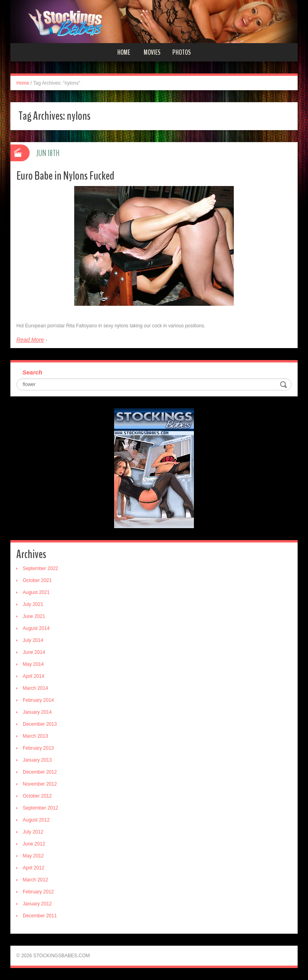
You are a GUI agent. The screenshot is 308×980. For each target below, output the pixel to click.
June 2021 (34, 616)
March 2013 (35, 736)
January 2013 (37, 760)
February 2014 (38, 700)
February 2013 (38, 748)
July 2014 (33, 640)
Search (32, 372)
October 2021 (37, 580)
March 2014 (35, 688)
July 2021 (33, 604)
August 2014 (36, 628)
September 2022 (40, 568)
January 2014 (37, 712)
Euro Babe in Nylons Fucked (65, 176)
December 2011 (40, 916)
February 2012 (38, 892)
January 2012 (37, 904)
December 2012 (40, 772)
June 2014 (34, 652)
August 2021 (36, 592)
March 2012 (35, 880)
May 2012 (33, 856)
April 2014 (34, 676)
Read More (30, 340)
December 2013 (40, 724)
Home (124, 52)
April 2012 (34, 868)
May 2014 (33, 664)
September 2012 (40, 808)
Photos (182, 52)
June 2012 (34, 844)
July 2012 (33, 832)
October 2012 (37, 796)
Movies (152, 52)
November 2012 (40, 784)
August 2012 (36, 820)
